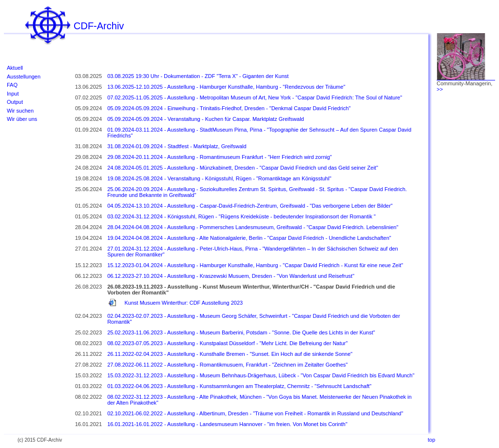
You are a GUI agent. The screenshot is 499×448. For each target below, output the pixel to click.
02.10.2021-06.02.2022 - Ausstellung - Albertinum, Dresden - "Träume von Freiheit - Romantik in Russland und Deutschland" (255, 413)
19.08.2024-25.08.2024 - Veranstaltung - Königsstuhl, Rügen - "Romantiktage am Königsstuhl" (219, 178)
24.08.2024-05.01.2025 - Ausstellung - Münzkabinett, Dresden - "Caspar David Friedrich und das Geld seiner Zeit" (243, 168)
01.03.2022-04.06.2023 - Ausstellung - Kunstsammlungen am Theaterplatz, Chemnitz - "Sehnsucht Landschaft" (239, 386)
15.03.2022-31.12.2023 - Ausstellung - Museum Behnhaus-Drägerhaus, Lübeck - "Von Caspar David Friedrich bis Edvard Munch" (261, 375)
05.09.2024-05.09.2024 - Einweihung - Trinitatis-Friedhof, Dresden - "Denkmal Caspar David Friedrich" (229, 108)
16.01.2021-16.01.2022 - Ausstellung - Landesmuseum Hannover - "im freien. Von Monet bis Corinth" (227, 424)
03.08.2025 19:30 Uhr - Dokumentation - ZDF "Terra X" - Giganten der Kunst (198, 76)
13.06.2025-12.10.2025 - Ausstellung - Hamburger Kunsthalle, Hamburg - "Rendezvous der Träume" (226, 87)
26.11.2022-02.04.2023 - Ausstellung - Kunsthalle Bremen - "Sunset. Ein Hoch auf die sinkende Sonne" (230, 354)
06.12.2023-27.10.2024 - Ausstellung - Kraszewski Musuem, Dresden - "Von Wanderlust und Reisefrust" (231, 276)
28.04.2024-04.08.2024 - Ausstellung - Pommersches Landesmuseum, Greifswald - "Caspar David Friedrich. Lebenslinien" (253, 227)
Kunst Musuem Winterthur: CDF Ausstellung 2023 (183, 303)
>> (440, 89)
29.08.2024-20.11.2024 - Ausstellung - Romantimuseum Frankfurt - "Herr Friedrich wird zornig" (220, 157)
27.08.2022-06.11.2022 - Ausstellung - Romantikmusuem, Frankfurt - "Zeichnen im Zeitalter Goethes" (227, 365)
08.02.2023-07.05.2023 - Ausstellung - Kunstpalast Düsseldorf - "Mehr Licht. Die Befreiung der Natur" (227, 343)
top (432, 440)
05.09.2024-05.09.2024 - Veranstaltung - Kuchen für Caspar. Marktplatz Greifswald (206, 119)
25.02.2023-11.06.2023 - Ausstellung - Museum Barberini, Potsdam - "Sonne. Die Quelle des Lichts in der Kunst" (241, 332)
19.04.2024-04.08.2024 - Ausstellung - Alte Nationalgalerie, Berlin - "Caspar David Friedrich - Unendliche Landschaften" (249, 238)
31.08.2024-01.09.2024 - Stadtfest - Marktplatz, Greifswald (177, 146)
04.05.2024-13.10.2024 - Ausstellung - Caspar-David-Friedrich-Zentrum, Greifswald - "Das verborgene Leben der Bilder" (250, 206)
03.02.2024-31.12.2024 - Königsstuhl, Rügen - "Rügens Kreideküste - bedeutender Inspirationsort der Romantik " (241, 216)
